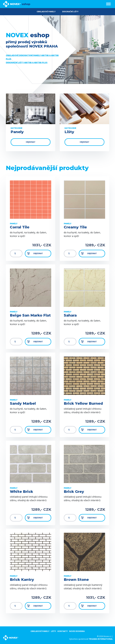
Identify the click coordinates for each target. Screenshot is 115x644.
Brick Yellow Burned (83, 403)
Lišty (53, 631)
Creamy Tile (75, 227)
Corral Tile (20, 227)
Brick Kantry (22, 580)
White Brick (21, 492)
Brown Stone (76, 580)
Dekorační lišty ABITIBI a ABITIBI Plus (27, 63)
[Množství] (16, 254)
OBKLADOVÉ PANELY (46, 12)
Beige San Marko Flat (30, 315)
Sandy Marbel (23, 403)
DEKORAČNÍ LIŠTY (70, 12)
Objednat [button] (35, 254)
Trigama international (101, 639)
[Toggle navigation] (108, 4)
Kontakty (63, 631)
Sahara (70, 315)
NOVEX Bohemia (77, 631)
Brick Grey (74, 492)
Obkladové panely (40, 631)
